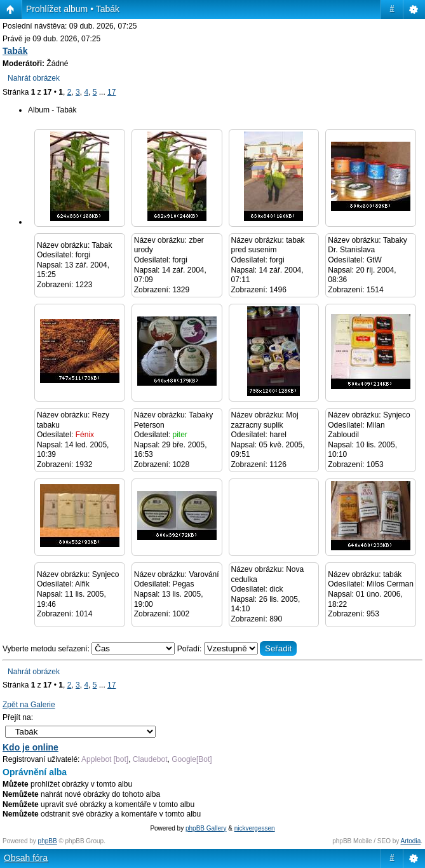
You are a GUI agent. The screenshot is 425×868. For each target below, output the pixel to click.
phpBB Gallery (206, 828)
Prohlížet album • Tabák (73, 9)
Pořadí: (237, 649)
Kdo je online (30, 747)
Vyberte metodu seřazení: (90, 649)
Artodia (411, 841)
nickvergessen (255, 828)
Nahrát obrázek (34, 78)
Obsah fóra (26, 858)
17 (111, 92)
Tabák (15, 51)
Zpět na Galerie (29, 705)
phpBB (48, 841)
